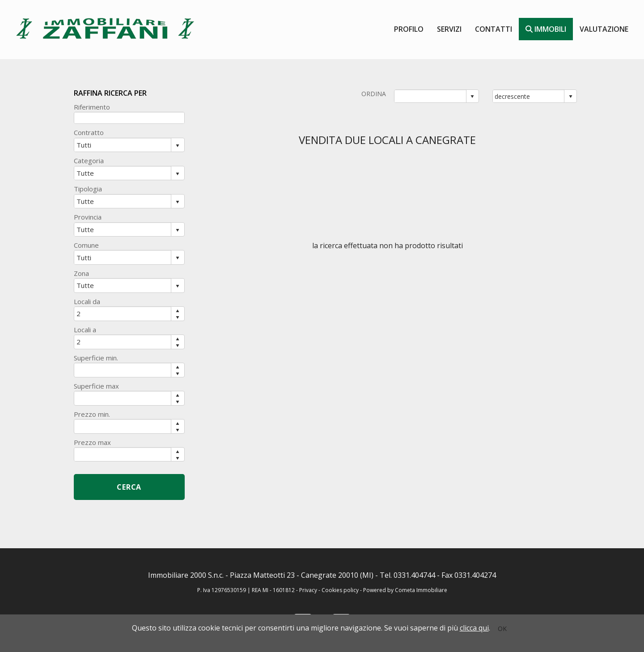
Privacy (308, 590)
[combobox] (430, 96)
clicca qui (474, 628)
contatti (494, 29)
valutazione (604, 29)
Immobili (546, 29)
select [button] (472, 97)
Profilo (409, 29)
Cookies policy (341, 590)
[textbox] (129, 118)
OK (502, 629)
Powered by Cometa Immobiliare (405, 590)
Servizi (449, 29)
